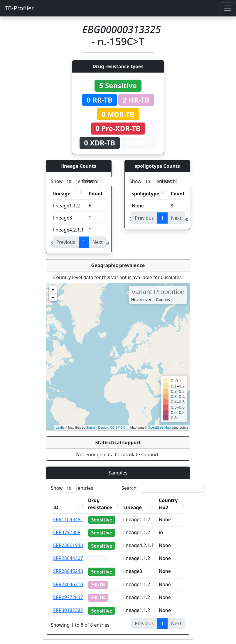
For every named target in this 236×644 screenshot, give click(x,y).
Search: (123, 181)
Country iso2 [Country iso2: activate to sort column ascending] (168, 504)
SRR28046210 (68, 584)
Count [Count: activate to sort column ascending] (96, 194)
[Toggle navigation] (228, 8)
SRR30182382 (68, 610)
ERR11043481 (68, 519)
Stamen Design (97, 427)
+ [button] (53, 290)
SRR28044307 (68, 558)
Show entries (72, 181)
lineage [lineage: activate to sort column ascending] (62, 194)
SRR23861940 (68, 545)
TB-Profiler (19, 8)
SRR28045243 (68, 571)
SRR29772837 (68, 597)
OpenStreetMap (159, 427)
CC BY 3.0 (118, 427)
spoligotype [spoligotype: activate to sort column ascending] (146, 194)
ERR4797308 (67, 532)
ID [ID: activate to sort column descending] (56, 507)
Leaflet (61, 427)
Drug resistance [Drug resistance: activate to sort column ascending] (100, 504)
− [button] (53, 298)
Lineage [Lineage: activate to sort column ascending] (133, 507)
